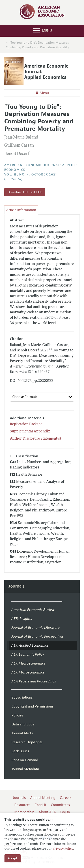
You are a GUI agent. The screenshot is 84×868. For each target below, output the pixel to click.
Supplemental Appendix (30, 432)
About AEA (47, 812)
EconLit (41, 805)
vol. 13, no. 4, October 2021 (30, 174)
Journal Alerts (22, 733)
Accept (13, 858)
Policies (17, 715)
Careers (66, 798)
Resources (22, 805)
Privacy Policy (63, 849)
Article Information (21, 210)
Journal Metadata (25, 769)
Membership (24, 812)
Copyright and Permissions (32, 706)
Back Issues (20, 751)
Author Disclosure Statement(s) (35, 439)
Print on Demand (25, 760)
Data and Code (23, 724)
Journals (16, 586)
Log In (65, 812)
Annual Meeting (43, 798)
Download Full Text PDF (25, 192)
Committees (60, 805)
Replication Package (26, 424)
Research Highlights (27, 742)
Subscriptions (22, 697)
